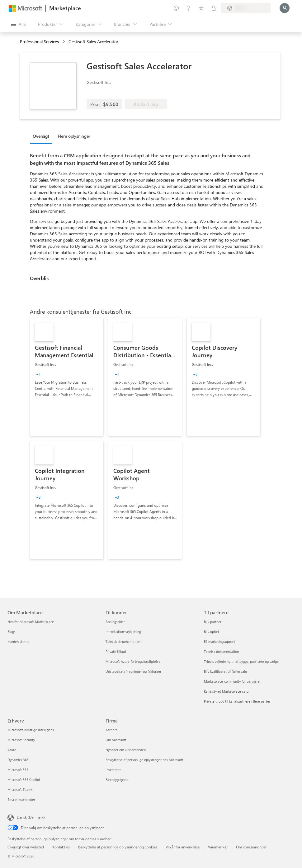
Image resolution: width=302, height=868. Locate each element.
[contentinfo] (64, 42)
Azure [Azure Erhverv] (12, 750)
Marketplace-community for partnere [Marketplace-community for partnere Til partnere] (232, 681)
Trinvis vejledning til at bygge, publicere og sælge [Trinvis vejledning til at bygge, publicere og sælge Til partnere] (241, 661)
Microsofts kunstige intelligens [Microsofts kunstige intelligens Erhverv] (31, 730)
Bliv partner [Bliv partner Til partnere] (213, 622)
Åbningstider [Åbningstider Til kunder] (115, 622)
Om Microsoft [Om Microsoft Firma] (116, 740)
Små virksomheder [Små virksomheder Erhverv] (21, 799)
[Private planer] (214, 8)
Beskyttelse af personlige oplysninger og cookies (118, 847)
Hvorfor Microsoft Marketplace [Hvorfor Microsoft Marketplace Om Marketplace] (31, 622)
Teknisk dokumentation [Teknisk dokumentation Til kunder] (123, 642)
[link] (67, 377)
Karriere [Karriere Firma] (112, 730)
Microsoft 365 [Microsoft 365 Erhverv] (18, 770)
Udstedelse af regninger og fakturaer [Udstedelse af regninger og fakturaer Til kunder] (133, 671)
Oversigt (41, 136)
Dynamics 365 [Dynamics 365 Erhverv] (18, 760)
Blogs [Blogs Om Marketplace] (12, 632)
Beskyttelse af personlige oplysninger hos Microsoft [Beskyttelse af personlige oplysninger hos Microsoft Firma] (144, 760)
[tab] (42, 136)
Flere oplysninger (74, 136)
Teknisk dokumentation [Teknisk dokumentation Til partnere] (221, 651)
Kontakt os (61, 847)
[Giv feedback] (176, 8)
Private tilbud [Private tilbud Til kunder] (116, 651)
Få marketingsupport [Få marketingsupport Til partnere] (219, 642)
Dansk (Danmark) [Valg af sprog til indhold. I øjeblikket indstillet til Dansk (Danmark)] (31, 817)
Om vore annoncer (251, 847)
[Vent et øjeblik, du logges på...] (285, 8)
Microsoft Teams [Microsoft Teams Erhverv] (20, 790)
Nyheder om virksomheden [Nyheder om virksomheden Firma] (126, 750)
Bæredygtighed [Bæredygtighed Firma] (117, 780)
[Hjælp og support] (189, 8)
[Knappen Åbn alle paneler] (18, 24)
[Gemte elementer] (201, 8)
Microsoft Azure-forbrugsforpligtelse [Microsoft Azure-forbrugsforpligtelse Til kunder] (133, 661)
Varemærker (218, 847)
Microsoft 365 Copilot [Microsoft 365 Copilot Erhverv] (24, 780)
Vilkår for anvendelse (183, 847)
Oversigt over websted (26, 847)
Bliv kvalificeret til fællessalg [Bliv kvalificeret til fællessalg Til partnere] (225, 671)
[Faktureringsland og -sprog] (246, 8)
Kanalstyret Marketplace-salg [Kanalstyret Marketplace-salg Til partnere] (226, 691)
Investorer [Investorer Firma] (113, 770)
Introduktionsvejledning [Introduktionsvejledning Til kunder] (123, 632)
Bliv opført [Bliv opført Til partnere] (212, 632)
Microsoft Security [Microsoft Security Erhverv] (21, 740)
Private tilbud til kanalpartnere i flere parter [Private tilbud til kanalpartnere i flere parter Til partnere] (237, 701)
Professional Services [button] (39, 42)
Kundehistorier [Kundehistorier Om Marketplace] (19, 642)
